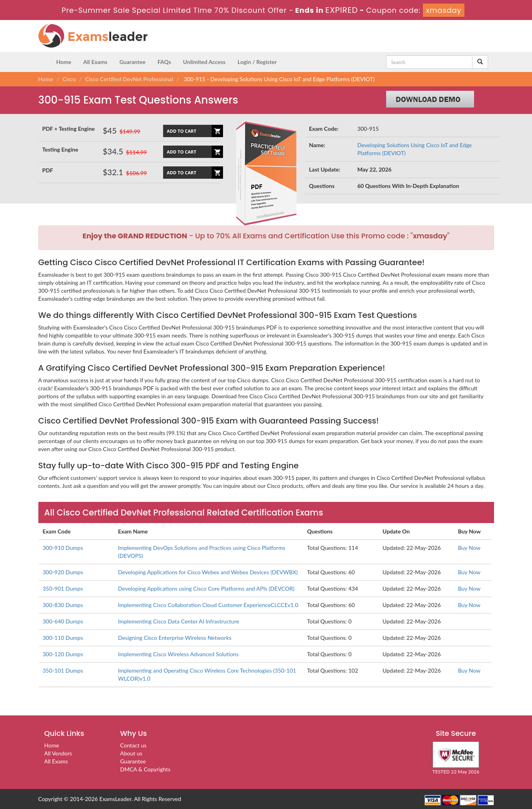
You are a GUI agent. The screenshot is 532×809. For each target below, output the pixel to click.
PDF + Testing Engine (69, 129)
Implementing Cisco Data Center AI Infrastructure (178, 621)
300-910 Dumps (63, 548)
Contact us (133, 745)
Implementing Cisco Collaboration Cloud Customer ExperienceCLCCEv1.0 (208, 605)
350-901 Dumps (63, 588)
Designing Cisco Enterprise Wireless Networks (175, 638)
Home (64, 62)
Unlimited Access (204, 62)
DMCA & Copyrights (145, 769)
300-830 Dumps (63, 605)
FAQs (164, 62)
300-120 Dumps (63, 654)
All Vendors (58, 753)
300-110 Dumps (63, 638)
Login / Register (257, 62)
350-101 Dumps (63, 670)
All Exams (95, 62)
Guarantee (133, 62)
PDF (48, 170)
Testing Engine (60, 149)
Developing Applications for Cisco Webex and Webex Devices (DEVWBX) (208, 572)
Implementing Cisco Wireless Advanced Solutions (178, 654)
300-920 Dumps (63, 572)
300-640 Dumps (63, 621)
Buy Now (469, 548)
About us (132, 753)
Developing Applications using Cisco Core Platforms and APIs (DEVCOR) (206, 588)
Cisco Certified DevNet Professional (129, 79)
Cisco (69, 79)
